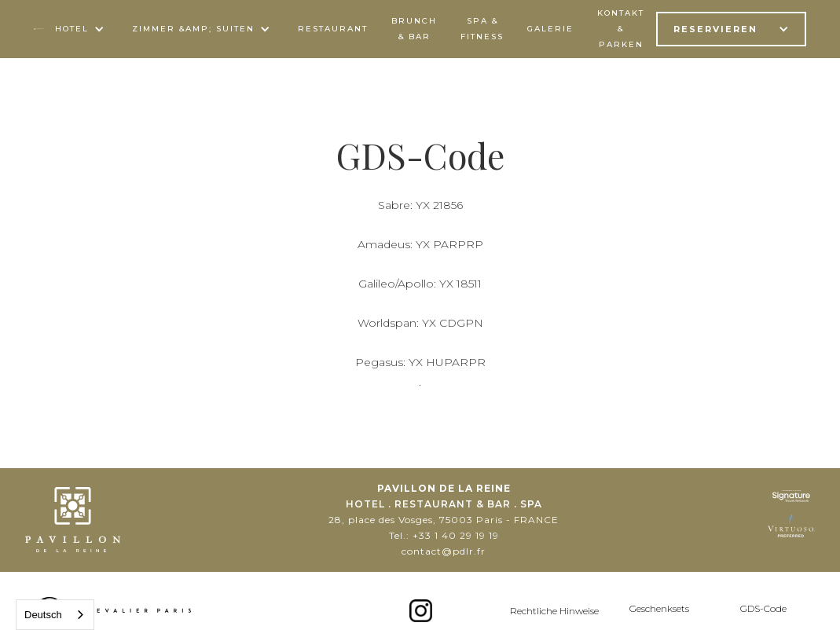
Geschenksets (659, 608)
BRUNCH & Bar (414, 29)
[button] (82, 29)
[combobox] (55, 615)
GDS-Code (763, 608)
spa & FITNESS (482, 29)
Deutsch (43, 615)
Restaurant (333, 29)
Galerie (550, 29)
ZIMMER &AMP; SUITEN (193, 29)
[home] (39, 29)
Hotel (72, 29)
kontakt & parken (621, 29)
